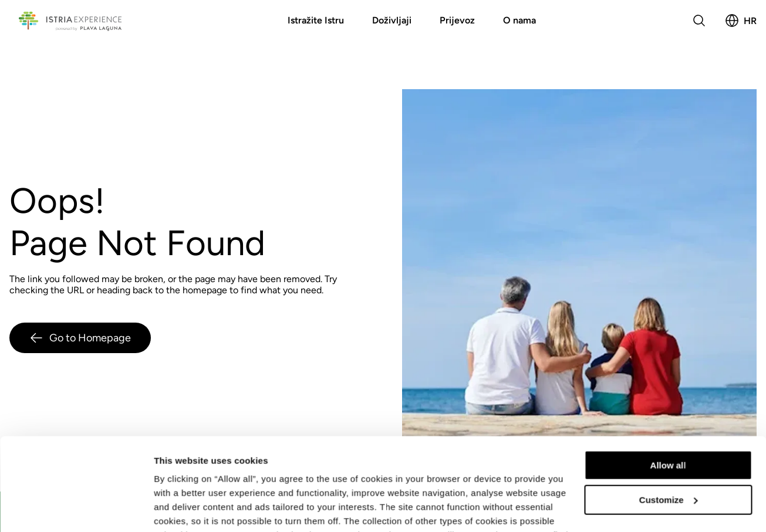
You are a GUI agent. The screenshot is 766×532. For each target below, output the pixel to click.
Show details (181, 509)
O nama (519, 20)
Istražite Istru (316, 20)
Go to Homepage (80, 338)
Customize (669, 413)
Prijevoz (457, 20)
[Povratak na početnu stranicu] (70, 21)
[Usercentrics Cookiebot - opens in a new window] (76, 509)
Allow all (668, 379)
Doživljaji (392, 20)
